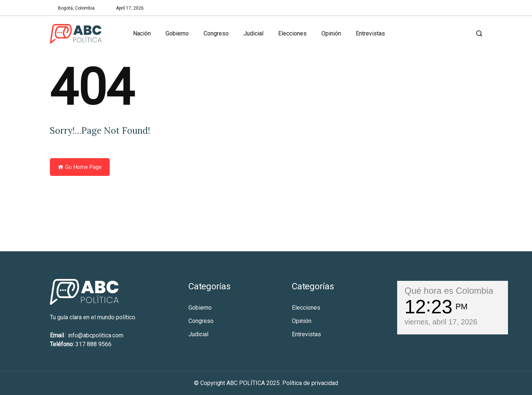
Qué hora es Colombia (449, 291)
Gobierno (177, 33)
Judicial (253, 33)
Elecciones (292, 33)
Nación (142, 33)
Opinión (331, 33)
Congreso (216, 33)
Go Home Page (80, 167)
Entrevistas (370, 33)
